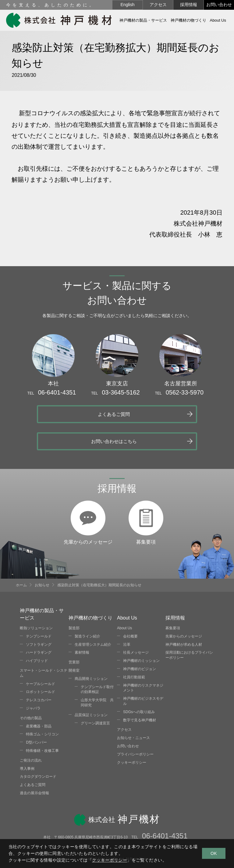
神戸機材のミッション (141, 634)
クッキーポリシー (132, 735)
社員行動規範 (134, 650)
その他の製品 (31, 691)
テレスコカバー (39, 673)
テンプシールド (39, 609)
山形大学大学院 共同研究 (97, 675)
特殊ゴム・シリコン (42, 707)
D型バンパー (36, 715)
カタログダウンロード (38, 749)
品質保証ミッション (91, 688)
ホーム (21, 558)
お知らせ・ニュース (133, 711)
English (128, 5)
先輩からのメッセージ (88, 476)
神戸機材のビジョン (140, 642)
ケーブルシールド (41, 656)
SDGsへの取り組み (139, 684)
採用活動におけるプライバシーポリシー (189, 628)
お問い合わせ (219, 5)
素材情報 (82, 625)
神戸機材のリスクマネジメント (143, 661)
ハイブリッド (37, 634)
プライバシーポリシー (135, 727)
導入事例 (27, 741)
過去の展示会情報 (34, 766)
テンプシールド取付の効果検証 (97, 662)
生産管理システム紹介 (93, 617)
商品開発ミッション (91, 651)
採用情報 (189, 5)
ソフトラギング (39, 617)
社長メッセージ (136, 625)
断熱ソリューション (36, 601)
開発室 (74, 643)
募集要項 (146, 476)
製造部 (74, 601)
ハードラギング (39, 625)
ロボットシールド (41, 665)
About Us (124, 601)
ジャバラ (33, 681)
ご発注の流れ (31, 733)
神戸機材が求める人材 (184, 617)
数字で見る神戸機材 (140, 693)
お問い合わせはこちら (169, 414)
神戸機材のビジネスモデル (143, 674)
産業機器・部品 (39, 699)
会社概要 (130, 609)
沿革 (127, 617)
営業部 (74, 635)
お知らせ (42, 558)
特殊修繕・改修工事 (42, 723)
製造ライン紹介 (87, 609)
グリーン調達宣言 (95, 696)
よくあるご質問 (58, 414)
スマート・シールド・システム (44, 646)
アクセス (158, 5)
